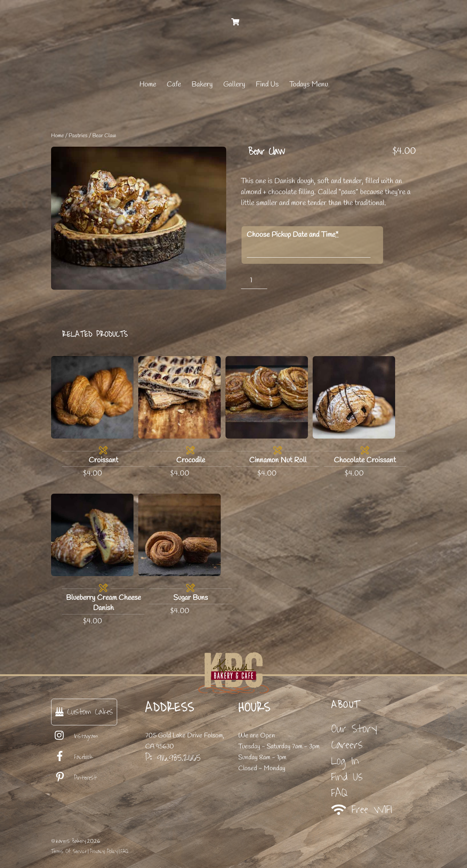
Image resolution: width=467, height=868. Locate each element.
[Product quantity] (254, 280)
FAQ (339, 793)
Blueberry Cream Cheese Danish (103, 603)
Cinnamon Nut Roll (278, 460)
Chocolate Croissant (365, 460)
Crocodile (191, 460)
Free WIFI (362, 809)
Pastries (78, 136)
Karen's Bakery (71, 841)
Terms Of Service (69, 851)
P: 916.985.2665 (173, 757)
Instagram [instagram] (75, 736)
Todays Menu (309, 84)
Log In (345, 761)
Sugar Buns (191, 598)
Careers (347, 745)
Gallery (234, 84)
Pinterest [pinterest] (74, 778)
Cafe (174, 84)
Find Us (267, 84)
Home (148, 84)
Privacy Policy (104, 851)
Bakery (202, 84)
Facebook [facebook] (72, 757)
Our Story (354, 729)
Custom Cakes (84, 712)
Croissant (103, 460)
